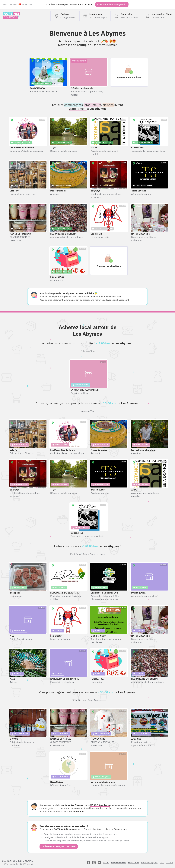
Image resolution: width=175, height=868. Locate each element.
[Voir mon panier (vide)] (126, 16)
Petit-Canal (76, 554)
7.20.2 (170, 863)
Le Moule (100, 554)
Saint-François (95, 700)
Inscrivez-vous (47, 297)
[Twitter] (99, 863)
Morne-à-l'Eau (87, 411)
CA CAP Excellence (100, 805)
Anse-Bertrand (80, 700)
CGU (162, 863)
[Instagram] (94, 863)
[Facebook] (88, 863)
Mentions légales (149, 863)
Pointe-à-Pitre (88, 351)
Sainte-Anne (89, 554)
